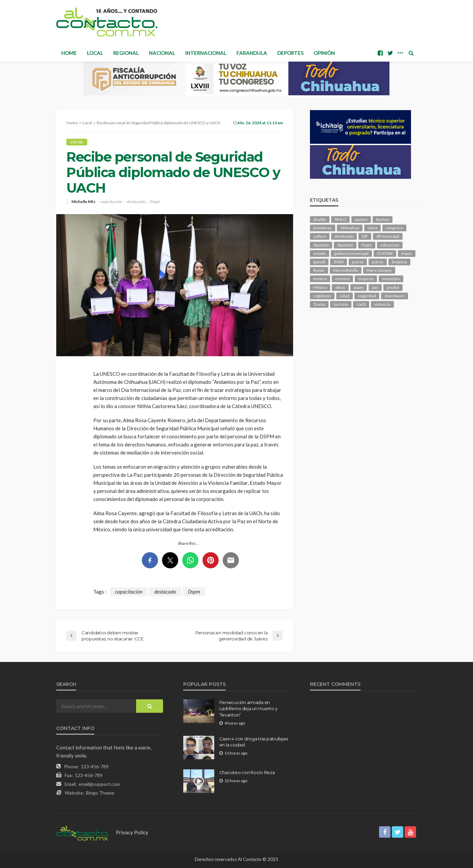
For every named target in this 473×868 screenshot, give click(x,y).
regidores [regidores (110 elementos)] (322, 296)
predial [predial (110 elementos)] (393, 287)
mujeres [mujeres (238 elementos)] (366, 279)
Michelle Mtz (83, 202)
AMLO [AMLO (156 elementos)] (340, 219)
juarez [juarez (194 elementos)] (358, 262)
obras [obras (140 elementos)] (340, 287)
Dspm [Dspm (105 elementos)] (367, 245)
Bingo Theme (100, 793)
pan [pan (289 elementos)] (375, 287)
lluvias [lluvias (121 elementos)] (319, 270)
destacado (136, 202)
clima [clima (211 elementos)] (372, 228)
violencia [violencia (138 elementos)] (382, 304)
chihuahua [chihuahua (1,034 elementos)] (350, 228)
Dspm (155, 202)
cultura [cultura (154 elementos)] (320, 236)
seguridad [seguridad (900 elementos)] (367, 296)
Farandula (252, 53)
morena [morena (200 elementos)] (342, 279)
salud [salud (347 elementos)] (344, 296)
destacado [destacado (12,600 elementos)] (344, 236)
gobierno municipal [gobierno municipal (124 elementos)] (351, 253)
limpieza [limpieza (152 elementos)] (399, 262)
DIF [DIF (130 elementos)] (365, 236)
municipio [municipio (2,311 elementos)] (391, 279)
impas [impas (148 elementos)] (407, 253)
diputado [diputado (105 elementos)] (345, 245)
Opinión (324, 53)
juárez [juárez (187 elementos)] (378, 262)
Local (95, 53)
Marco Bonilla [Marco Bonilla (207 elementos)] (346, 270)
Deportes (290, 53)
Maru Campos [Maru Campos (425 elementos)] (379, 270)
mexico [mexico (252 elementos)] (320, 279)
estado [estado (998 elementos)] (320, 253)
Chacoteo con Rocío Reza (247, 772)
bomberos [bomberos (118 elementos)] (323, 228)
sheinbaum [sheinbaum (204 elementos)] (395, 296)
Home (69, 53)
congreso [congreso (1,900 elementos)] (394, 228)
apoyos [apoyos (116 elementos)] (361, 219)
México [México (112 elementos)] (320, 287)
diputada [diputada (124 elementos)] (321, 245)
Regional (126, 53)
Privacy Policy (132, 832)
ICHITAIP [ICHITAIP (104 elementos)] (385, 253)
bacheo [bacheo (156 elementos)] (383, 219)
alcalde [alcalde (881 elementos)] (320, 219)
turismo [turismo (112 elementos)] (341, 304)
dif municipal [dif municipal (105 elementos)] (388, 236)
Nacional (162, 53)
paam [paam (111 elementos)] (359, 287)
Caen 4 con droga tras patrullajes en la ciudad (254, 742)
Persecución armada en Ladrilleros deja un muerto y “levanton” (248, 708)
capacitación (111, 202)
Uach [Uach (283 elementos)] (361, 304)
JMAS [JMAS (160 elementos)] (339, 262)
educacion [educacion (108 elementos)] (390, 245)
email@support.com (99, 784)
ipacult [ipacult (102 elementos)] (319, 262)
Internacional (206, 53)
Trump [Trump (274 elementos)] (319, 304)
